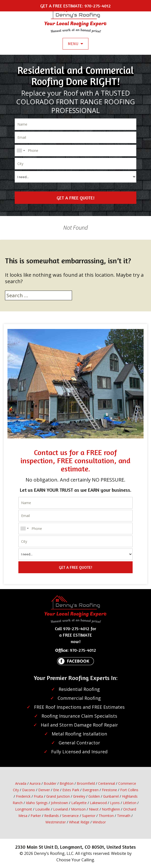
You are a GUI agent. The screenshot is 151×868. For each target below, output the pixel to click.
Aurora (35, 783)
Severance (70, 816)
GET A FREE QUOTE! (75, 198)
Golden (94, 796)
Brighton (67, 783)
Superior (89, 816)
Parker (36, 816)
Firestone (109, 790)
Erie (56, 790)
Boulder (50, 783)
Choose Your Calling (75, 860)
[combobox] (21, 150)
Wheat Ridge (79, 822)
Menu (73, 44)
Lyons (115, 803)
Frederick (23, 796)
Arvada (21, 783)
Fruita (38, 796)
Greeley (79, 796)
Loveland (60, 809)
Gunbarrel (111, 796)
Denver (44, 790)
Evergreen (91, 790)
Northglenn (111, 809)
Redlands (52, 816)
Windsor (99, 822)
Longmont (24, 809)
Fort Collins (129, 790)
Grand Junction (58, 796)
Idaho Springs (37, 803)
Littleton (130, 803)
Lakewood (98, 803)
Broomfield (86, 783)
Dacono (29, 790)
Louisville (43, 809)
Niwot (94, 809)
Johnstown (59, 803)
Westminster (56, 822)
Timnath (124, 816)
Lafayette (79, 803)
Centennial (107, 783)
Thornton (106, 816)
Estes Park (71, 790)
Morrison (78, 809)
